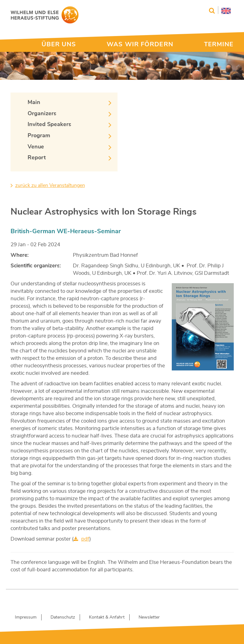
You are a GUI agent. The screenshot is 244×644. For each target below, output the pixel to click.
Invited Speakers (49, 125)
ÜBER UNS (59, 44)
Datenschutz (63, 617)
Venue (36, 147)
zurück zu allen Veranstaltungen (50, 185)
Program (39, 136)
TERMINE (219, 44)
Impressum (26, 617)
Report (37, 158)
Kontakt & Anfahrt (107, 617)
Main (34, 102)
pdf (85, 539)
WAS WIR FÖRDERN (140, 44)
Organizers (42, 114)
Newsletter (149, 617)
